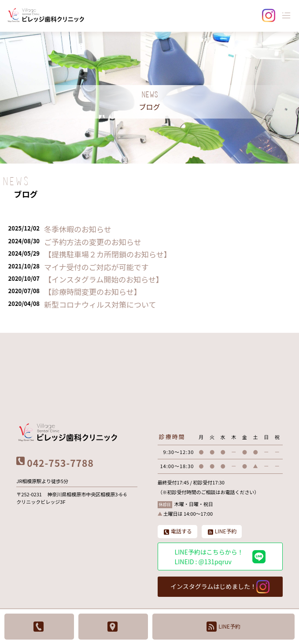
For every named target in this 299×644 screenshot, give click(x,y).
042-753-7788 (60, 463)
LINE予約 (223, 627)
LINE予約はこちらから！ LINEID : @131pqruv (220, 557)
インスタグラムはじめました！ (220, 587)
